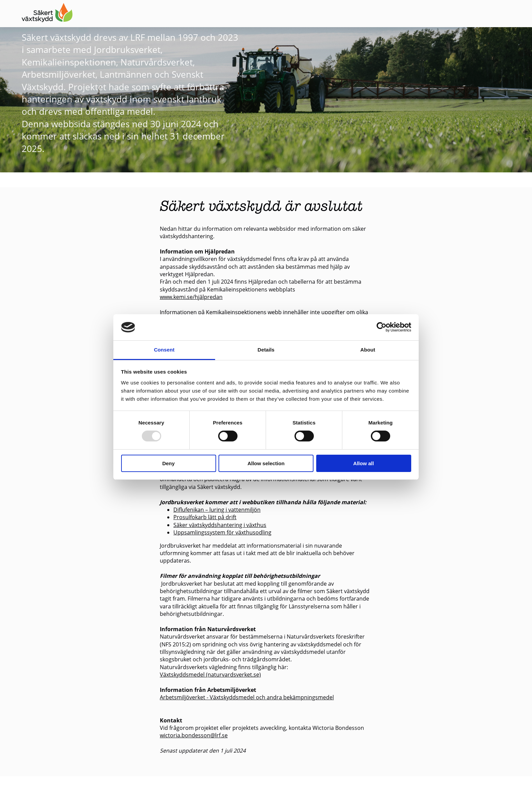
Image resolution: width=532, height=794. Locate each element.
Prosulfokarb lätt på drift (205, 517)
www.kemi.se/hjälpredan (191, 297)
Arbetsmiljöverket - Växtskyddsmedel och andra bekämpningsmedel (247, 697)
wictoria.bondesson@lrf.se (194, 735)
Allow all (364, 463)
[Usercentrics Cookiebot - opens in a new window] (382, 327)
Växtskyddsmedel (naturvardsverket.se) (210, 674)
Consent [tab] (164, 350)
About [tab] (368, 350)
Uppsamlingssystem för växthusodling (222, 532)
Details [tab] (266, 350)
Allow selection (266, 463)
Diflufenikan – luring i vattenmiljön (217, 509)
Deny (168, 463)
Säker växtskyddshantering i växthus (220, 525)
